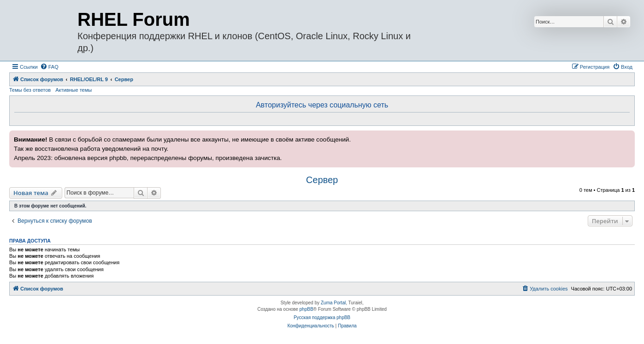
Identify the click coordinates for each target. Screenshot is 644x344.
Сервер (322, 180)
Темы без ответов (30, 90)
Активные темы (74, 90)
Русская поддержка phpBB (322, 317)
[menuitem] (49, 67)
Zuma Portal (333, 303)
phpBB (307, 309)
